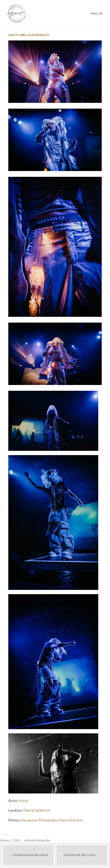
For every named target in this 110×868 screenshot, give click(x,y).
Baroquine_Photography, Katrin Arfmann (52, 820)
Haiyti (24, 801)
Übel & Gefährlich (37, 810)
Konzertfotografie (38, 840)
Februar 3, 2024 (10, 840)
